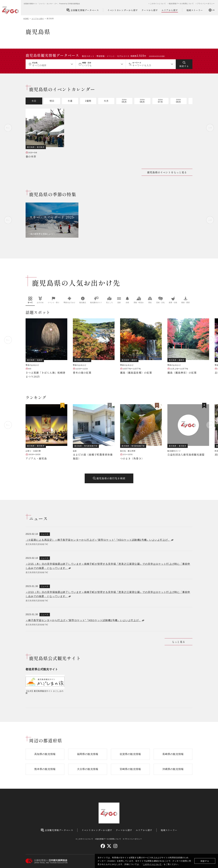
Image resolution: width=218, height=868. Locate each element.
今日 (34, 101)
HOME (26, 19)
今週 (70, 101)
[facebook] (103, 846)
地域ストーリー (195, 10)
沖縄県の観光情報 (173, 769)
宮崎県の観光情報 (130, 769)
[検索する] (184, 64)
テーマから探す (150, 10)
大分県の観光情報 (88, 769)
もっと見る (178, 642)
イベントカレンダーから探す (123, 10)
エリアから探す (170, 10)
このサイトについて (152, 864)
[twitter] (109, 846)
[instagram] (115, 846)
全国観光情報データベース (83, 10)
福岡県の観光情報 (88, 754)
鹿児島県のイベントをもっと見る (167, 172)
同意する (205, 861)
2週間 (88, 101)
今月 (106, 101)
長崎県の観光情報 (173, 754)
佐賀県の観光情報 (130, 754)
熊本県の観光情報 (45, 769)
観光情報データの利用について (181, 4)
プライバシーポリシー (206, 4)
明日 (52, 101)
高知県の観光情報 (45, 754)
